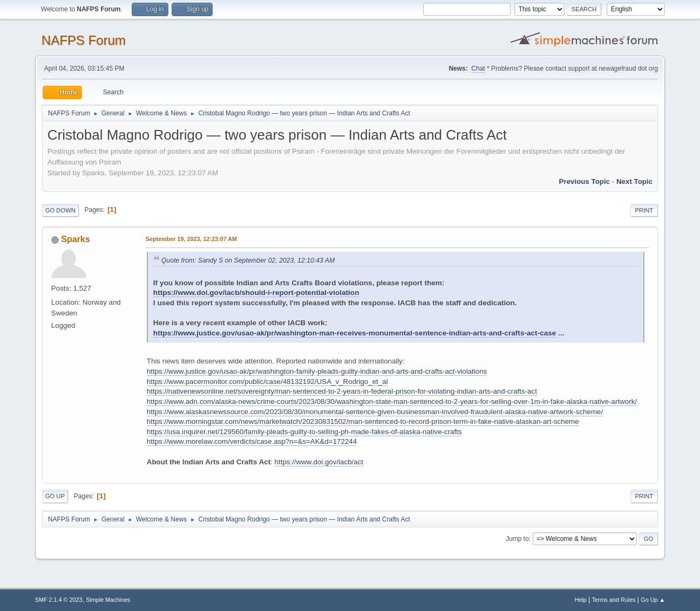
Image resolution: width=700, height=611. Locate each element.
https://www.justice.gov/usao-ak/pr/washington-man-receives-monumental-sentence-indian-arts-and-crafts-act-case (355, 333)
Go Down (60, 210)
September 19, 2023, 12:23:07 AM (191, 239)
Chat (478, 68)
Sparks (75, 239)
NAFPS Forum (84, 40)
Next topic (634, 181)
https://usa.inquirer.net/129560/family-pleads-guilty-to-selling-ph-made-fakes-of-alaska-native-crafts (304, 432)
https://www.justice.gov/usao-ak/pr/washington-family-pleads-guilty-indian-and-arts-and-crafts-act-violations (317, 371)
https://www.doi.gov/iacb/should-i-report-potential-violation (256, 293)
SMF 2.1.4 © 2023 (59, 600)
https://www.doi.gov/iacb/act (319, 462)
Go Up (55, 496)
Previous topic (585, 181)
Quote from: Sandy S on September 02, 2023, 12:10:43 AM (248, 260)
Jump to (517, 539)
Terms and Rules (614, 600)
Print (644, 210)
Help (581, 600)
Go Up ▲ (653, 600)
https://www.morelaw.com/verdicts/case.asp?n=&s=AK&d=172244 (252, 441)
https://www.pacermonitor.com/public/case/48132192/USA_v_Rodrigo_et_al (267, 382)
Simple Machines (108, 600)
